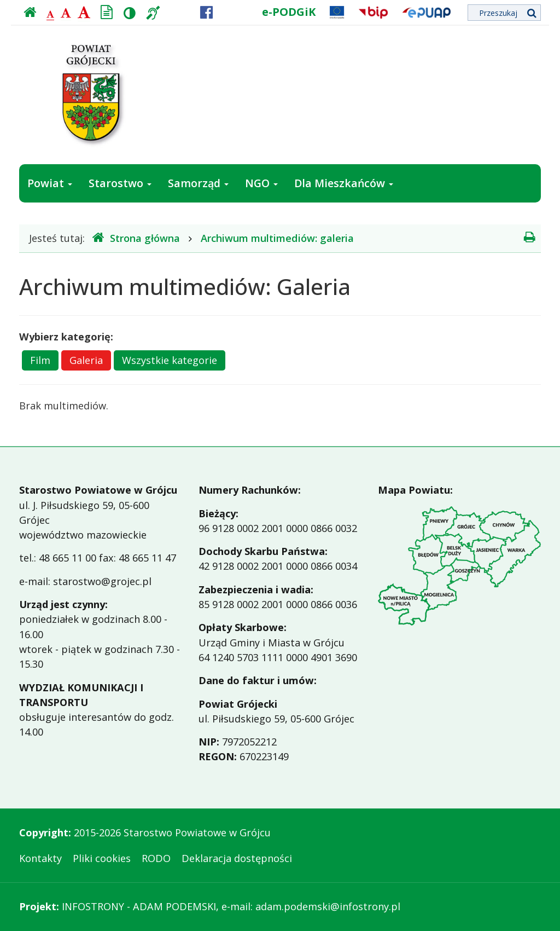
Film (40, 360)
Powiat (50, 183)
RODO (156, 858)
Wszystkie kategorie (170, 360)
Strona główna (136, 238)
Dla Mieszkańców (344, 183)
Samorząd (198, 183)
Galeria (86, 360)
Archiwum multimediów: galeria (277, 238)
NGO (261, 183)
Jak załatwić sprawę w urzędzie (109, 221)
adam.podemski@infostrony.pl (328, 906)
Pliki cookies (102, 858)
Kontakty (40, 858)
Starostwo (120, 183)
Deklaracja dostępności (237, 858)
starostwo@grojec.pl (102, 581)
